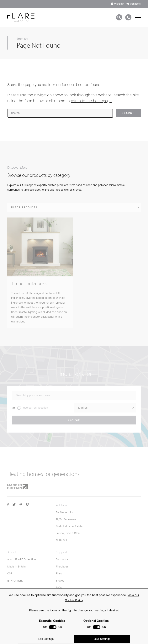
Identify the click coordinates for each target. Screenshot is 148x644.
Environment (15, 581)
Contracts (133, 4)
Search (74, 422)
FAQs (59, 588)
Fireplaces (62, 567)
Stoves (60, 581)
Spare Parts (63, 602)
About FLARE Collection (22, 559)
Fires (59, 574)
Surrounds (62, 559)
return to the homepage (91, 101)
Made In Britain (16, 567)
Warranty (117, 4)
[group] (40, 275)
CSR (10, 574)
